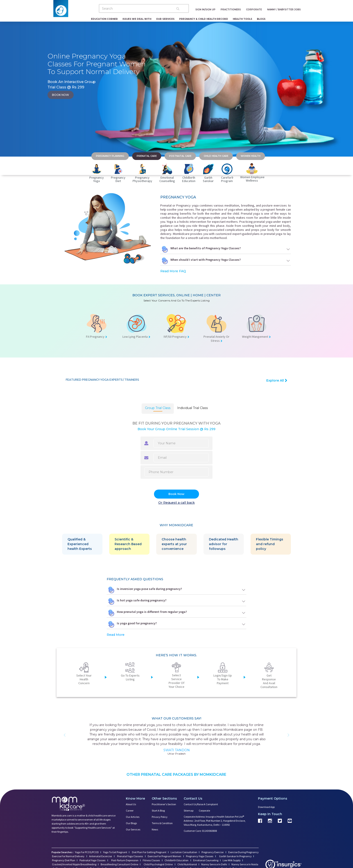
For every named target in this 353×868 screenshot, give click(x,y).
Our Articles (133, 817)
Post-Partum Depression (125, 860)
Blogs (261, 19)
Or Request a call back (176, 503)
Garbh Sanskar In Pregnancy (235, 856)
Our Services (165, 19)
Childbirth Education (177, 860)
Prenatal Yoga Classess (130, 856)
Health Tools (242, 19)
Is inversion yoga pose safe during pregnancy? (176, 590)
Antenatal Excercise (101, 856)
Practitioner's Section (164, 804)
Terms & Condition (162, 823)
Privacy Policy (160, 817)
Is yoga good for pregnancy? (176, 624)
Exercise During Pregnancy (243, 852)
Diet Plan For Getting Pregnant (149, 852)
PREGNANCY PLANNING (110, 156)
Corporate (204, 811)
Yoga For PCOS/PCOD (87, 852)
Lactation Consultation (184, 852)
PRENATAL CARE (147, 156)
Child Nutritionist (187, 864)
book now (61, 95)
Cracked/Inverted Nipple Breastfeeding (74, 864)
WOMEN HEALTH (251, 156)
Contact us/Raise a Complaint (201, 804)
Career (130, 811)
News (155, 829)
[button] (65, 735)
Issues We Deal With (137, 19)
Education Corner (104, 19)
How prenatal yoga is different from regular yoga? (176, 613)
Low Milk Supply (232, 860)
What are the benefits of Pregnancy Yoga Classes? (226, 249)
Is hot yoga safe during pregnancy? (176, 601)
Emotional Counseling (206, 860)
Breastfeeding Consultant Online (119, 864)
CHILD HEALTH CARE (216, 156)
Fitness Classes (152, 860)
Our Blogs (131, 823)
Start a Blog (158, 811)
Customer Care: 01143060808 (200, 831)
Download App (266, 807)
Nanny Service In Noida (245, 864)
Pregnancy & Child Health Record (204, 19)
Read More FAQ (173, 271)
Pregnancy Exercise (213, 852)
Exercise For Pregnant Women (165, 856)
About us (131, 804)
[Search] (144, 8)
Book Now (176, 494)
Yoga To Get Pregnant (115, 852)
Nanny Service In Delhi (214, 864)
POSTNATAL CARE (180, 156)
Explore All (277, 380)
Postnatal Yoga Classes (93, 860)
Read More (116, 635)
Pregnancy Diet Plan (64, 860)
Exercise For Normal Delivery (68, 856)
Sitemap (189, 811)
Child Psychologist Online (158, 864)
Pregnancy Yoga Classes (200, 856)
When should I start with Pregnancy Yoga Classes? (226, 261)
